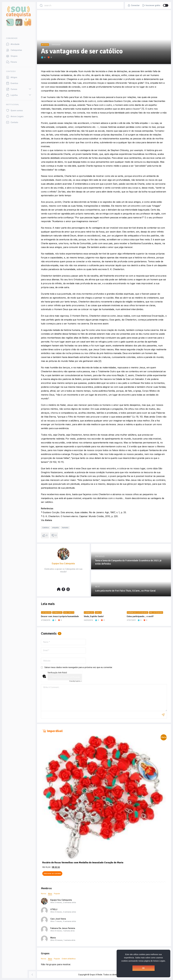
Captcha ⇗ (76, 681)
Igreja (98, 613)
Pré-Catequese (156, 613)
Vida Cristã (69, 613)
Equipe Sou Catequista (61, 900)
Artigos (45, 45)
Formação (57, 613)
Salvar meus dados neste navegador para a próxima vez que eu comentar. (78, 667)
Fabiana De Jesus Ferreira (63, 928)
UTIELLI (54, 909)
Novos (44, 894)
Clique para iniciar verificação (66, 677)
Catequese (46, 613)
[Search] (41, 5)
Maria (53, 938)
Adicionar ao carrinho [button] (52, 873)
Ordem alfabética (69, 959)
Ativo (50, 894)
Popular (57, 894)
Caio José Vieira (58, 919)
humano (65, 528)
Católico (46, 528)
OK (143, 968)
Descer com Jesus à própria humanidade (60, 616)
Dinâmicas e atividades (138, 613)
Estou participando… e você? (140, 616)
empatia (55, 528)
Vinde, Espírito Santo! (94, 616)
